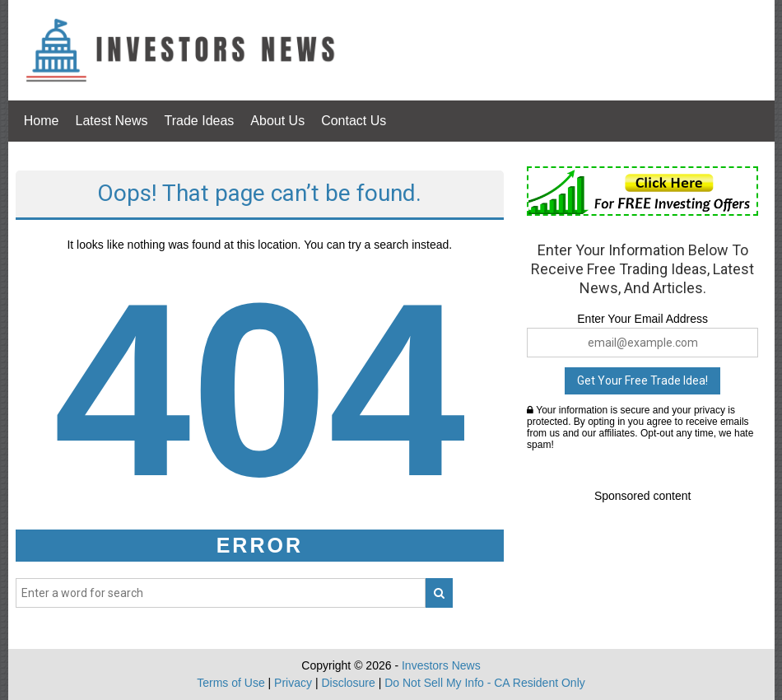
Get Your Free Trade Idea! (642, 380)
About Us (277, 121)
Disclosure (348, 683)
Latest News (112, 121)
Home (42, 121)
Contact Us (354, 121)
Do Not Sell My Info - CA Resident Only (485, 683)
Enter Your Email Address (642, 319)
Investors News (441, 665)
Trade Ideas (200, 121)
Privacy (293, 683)
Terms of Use (230, 683)
